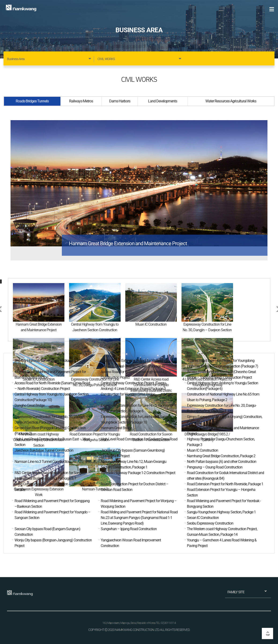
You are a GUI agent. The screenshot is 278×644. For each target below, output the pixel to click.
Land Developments (163, 101)
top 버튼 (267, 633)
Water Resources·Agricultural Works (231, 101)
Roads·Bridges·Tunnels (32, 101)
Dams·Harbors (120, 101)
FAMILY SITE (236, 592)
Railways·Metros (81, 101)
